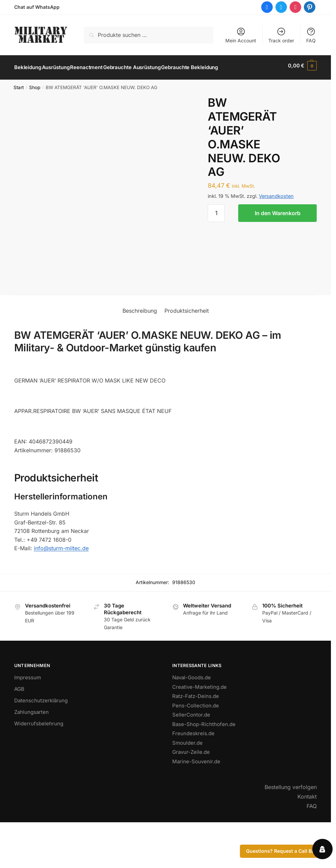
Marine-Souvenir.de (196, 803)
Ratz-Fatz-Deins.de (196, 738)
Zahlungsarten (31, 754)
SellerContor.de (191, 756)
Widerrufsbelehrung (39, 765)
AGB (19, 731)
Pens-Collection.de (196, 747)
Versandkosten (276, 192)
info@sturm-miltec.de (61, 590)
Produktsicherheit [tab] (187, 352)
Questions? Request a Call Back (283, 851)
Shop (35, 84)
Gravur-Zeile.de (191, 794)
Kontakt (307, 838)
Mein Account (241, 35)
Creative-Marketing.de (199, 729)
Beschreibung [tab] (140, 352)
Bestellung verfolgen (291, 829)
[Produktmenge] (216, 209)
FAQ (311, 35)
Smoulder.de (187, 784)
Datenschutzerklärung (41, 742)
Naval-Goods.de (192, 719)
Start (19, 84)
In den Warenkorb (278, 209)
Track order (281, 35)
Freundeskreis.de (193, 775)
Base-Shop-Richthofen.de (204, 766)
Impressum (28, 719)
